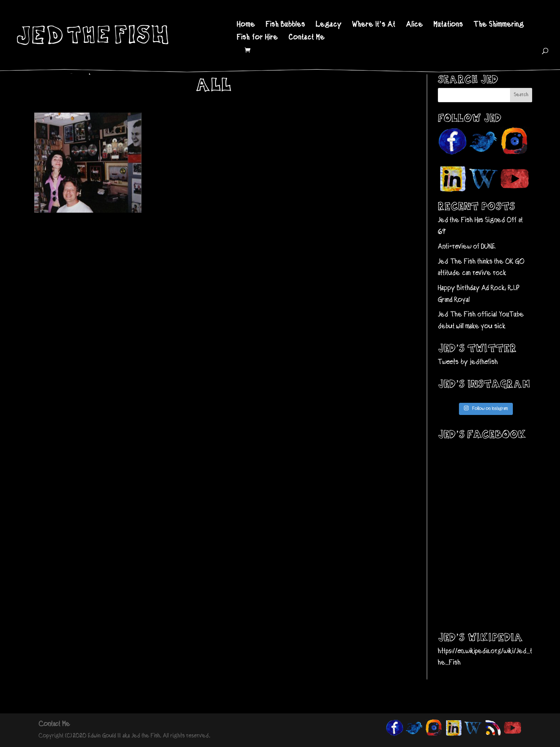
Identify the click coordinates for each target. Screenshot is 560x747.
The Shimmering (499, 26)
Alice (414, 26)
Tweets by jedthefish (468, 362)
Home (246, 26)
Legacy (329, 26)
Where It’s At (374, 26)
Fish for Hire (257, 38)
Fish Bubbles (285, 26)
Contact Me (307, 38)
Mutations (448, 26)
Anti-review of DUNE (467, 247)
